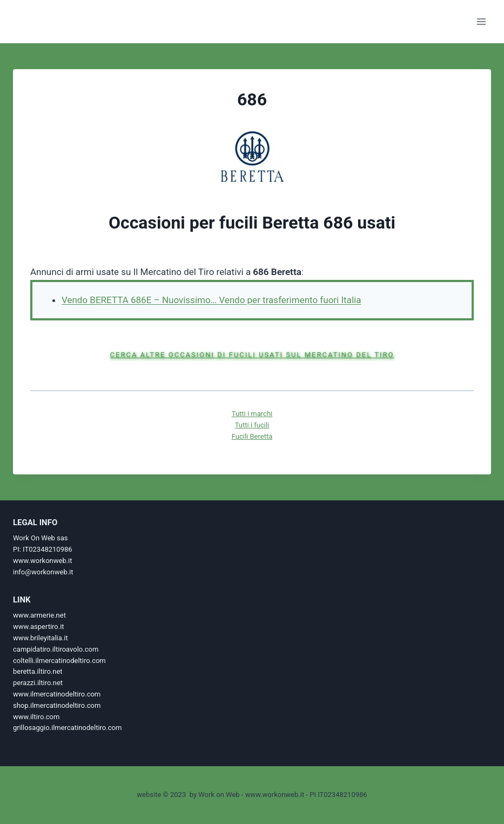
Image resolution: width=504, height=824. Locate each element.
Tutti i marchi (252, 414)
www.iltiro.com (36, 717)
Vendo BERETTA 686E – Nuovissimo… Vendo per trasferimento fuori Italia (211, 300)
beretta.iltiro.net (38, 671)
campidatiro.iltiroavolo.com (56, 649)
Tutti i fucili (252, 425)
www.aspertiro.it (39, 627)
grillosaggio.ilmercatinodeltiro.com (67, 728)
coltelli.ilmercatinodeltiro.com (59, 661)
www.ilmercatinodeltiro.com (57, 694)
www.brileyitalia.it (41, 638)
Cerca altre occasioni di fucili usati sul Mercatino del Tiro (252, 355)
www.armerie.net (39, 615)
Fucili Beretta (252, 436)
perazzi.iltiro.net (38, 683)
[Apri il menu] (481, 21)
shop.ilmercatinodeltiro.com (57, 705)
